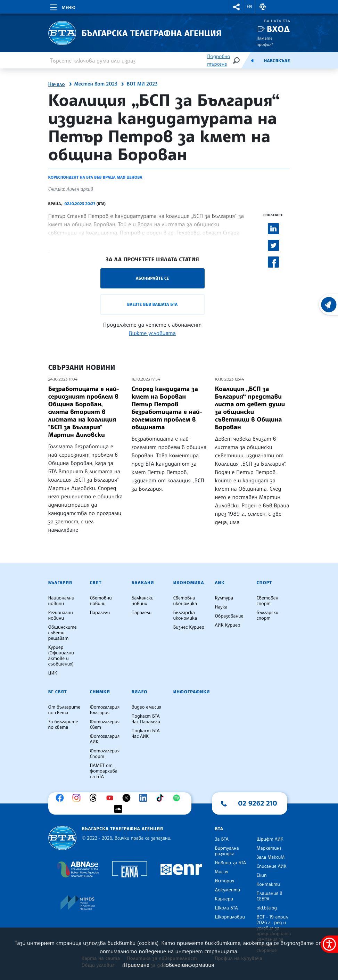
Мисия (222, 872)
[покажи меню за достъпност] (329, 944)
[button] (237, 7)
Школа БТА (226, 908)
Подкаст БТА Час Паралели (146, 719)
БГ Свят (58, 692)
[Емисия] (252, 60)
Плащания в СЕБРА (270, 896)
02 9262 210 (258, 803)
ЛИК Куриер (228, 625)
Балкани (143, 583)
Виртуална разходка (227, 851)
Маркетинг (269, 848)
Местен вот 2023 (96, 84)
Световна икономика (185, 601)
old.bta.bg (267, 908)
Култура (224, 598)
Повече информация (188, 965)
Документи (228, 890)
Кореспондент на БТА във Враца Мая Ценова (95, 177)
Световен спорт (268, 601)
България (60, 583)
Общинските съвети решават (63, 633)
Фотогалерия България (105, 710)
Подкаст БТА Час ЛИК (146, 734)
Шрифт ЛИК (270, 839)
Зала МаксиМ (271, 857)
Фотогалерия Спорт (105, 754)
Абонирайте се (152, 278)
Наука (221, 607)
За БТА (222, 839)
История (225, 881)
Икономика (189, 583)
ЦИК (53, 673)
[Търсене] (236, 60)
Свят (96, 583)
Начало (57, 84)
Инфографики (192, 692)
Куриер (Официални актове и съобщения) (61, 656)
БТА (219, 829)
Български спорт (268, 615)
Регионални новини (61, 615)
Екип (262, 875)
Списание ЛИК (272, 866)
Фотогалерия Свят (105, 725)
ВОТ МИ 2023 (142, 84)
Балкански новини (143, 601)
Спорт (264, 583)
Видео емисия (147, 707)
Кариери (224, 899)
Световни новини (101, 601)
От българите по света (64, 710)
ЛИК (220, 583)
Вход (278, 29)
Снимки (100, 692)
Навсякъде (277, 61)
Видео (140, 692)
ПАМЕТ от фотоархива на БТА (104, 771)
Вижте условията (152, 333)
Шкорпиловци (230, 917)
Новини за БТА (231, 863)
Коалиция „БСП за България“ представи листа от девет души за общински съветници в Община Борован (250, 408)
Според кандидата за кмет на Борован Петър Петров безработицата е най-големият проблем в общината (167, 408)
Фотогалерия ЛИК (105, 739)
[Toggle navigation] (62, 6)
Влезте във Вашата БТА (152, 304)
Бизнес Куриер (189, 627)
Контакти (268, 884)
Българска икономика (185, 615)
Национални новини (61, 601)
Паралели (100, 613)
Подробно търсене (219, 60)
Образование (229, 616)
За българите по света (63, 725)
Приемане (137, 965)
